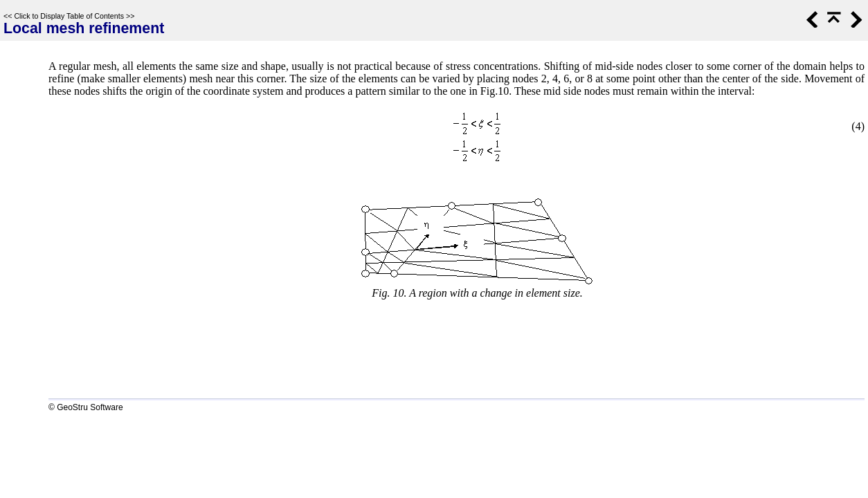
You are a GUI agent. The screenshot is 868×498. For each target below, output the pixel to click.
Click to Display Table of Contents (69, 16)
